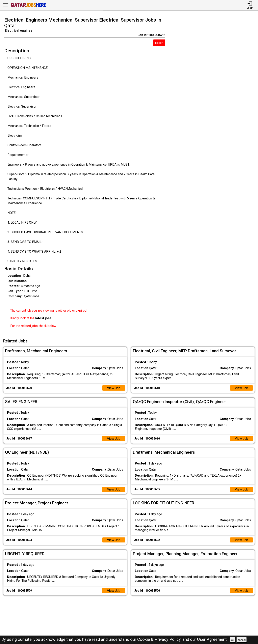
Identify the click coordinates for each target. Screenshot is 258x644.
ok (233, 640)
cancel (242, 640)
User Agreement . (213, 639)
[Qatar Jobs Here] (28, 7)
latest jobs (43, 318)
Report (159, 43)
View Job (114, 388)
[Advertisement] (215, 175)
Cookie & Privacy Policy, (160, 639)
